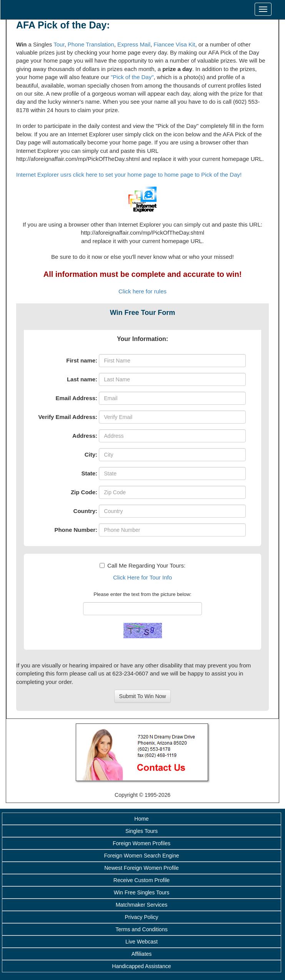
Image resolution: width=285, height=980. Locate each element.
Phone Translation (91, 44)
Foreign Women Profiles (142, 843)
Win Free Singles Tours (142, 892)
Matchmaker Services (142, 905)
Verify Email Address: (68, 417)
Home (141, 819)
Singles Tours (142, 831)
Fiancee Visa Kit (174, 44)
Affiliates (142, 954)
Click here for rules (142, 291)
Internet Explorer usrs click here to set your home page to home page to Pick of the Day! (129, 175)
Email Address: (76, 398)
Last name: (82, 379)
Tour (59, 44)
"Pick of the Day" (132, 77)
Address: (85, 436)
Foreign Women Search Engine (141, 856)
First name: (82, 360)
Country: (86, 511)
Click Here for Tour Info (142, 577)
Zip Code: (84, 492)
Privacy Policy (141, 917)
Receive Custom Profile (142, 880)
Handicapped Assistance (141, 966)
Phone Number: (76, 530)
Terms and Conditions (141, 929)
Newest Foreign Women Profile (141, 868)
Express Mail (134, 44)
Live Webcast (142, 942)
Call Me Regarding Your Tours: (142, 565)
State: (89, 473)
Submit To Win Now (143, 696)
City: (91, 454)
